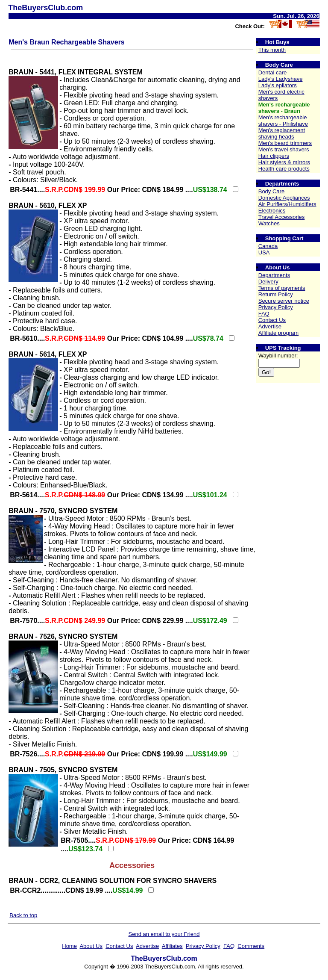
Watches (269, 223)
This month (272, 50)
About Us (91, 946)
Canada (268, 246)
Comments (251, 946)
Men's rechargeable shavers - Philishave (283, 121)
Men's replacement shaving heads (282, 133)
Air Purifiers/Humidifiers (287, 204)
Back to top (23, 915)
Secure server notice (284, 301)
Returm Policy (276, 294)
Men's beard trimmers (285, 143)
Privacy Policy (276, 307)
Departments (274, 275)
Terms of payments (282, 288)
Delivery (268, 282)
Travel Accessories (282, 217)
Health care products (284, 169)
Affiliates (172, 946)
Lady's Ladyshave (281, 79)
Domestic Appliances (284, 198)
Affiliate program (278, 333)
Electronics (272, 211)
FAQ (264, 314)
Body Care (271, 191)
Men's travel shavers (284, 149)
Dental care (272, 72)
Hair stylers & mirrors (284, 162)
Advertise (270, 326)
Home (69, 946)
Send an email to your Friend (164, 934)
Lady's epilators (278, 85)
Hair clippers (274, 156)
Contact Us (272, 320)
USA (264, 252)
